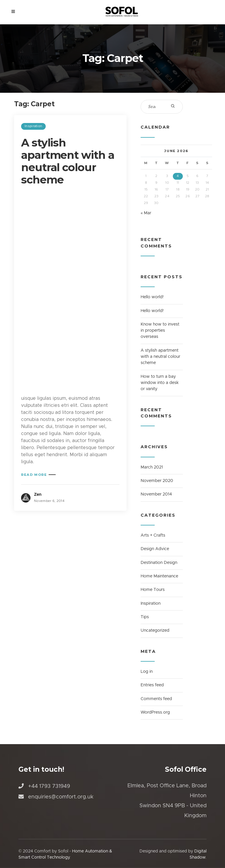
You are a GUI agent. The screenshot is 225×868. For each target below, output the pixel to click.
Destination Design (159, 563)
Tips (145, 617)
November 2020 (157, 481)
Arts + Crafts (153, 535)
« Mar (146, 213)
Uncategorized (155, 631)
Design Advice (155, 549)
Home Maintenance (159, 576)
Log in (147, 672)
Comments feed (156, 699)
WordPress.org (155, 712)
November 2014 (156, 494)
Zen (38, 495)
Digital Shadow (198, 854)
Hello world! (152, 297)
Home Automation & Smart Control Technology (65, 854)
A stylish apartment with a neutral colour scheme (68, 161)
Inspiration (33, 126)
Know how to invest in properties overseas (160, 331)
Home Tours (153, 590)
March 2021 (152, 467)
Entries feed (152, 685)
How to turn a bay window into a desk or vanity (160, 383)
